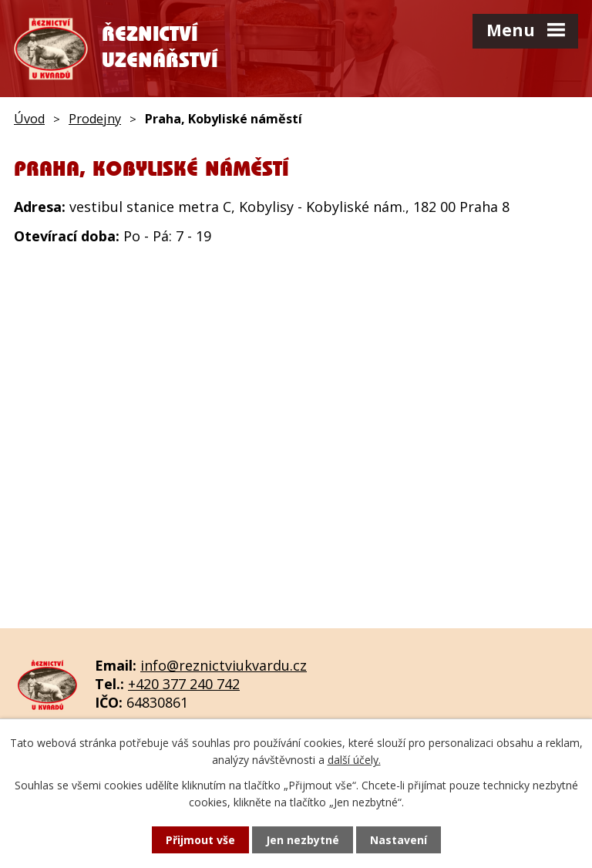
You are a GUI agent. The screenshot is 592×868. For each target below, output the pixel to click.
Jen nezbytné (303, 840)
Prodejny (95, 119)
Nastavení (399, 840)
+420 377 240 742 (184, 684)
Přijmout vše (200, 840)
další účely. (354, 760)
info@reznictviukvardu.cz (224, 665)
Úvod (29, 119)
